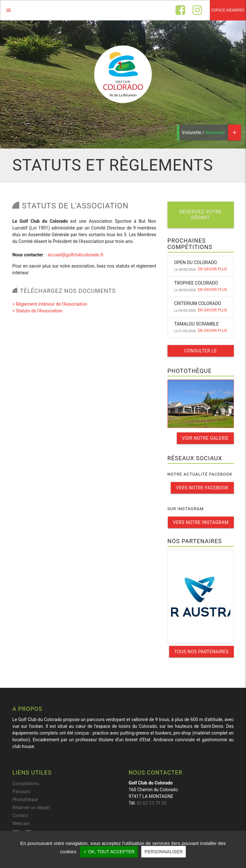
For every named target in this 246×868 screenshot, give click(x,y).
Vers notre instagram (201, 522)
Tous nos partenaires (201, 652)
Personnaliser (164, 852)
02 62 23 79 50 (152, 803)
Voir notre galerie (205, 438)
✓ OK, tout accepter (109, 852)
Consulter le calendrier (201, 352)
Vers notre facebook (202, 488)
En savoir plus (213, 269)
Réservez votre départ (201, 215)
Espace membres (228, 10)
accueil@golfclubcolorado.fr (76, 255)
